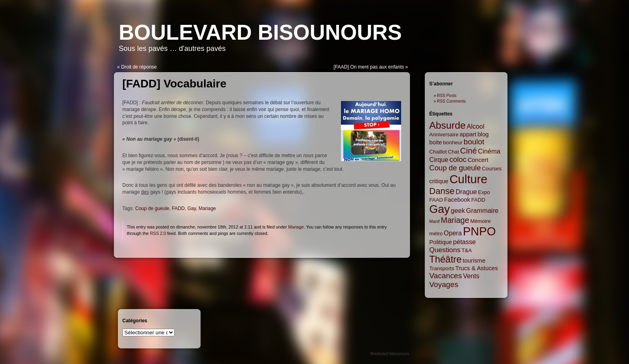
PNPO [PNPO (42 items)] (479, 231)
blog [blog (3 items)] (483, 134)
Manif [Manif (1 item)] (434, 221)
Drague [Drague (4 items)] (466, 192)
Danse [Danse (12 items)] (442, 191)
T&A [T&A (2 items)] (467, 250)
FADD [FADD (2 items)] (478, 200)
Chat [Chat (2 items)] (454, 152)
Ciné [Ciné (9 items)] (469, 151)
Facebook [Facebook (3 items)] (457, 200)
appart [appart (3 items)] (468, 134)
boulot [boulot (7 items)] (474, 142)
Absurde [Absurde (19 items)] (447, 125)
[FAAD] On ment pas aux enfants (369, 67)
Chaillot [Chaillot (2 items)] (438, 152)
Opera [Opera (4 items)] (453, 233)
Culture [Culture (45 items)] (468, 179)
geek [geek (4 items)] (458, 210)
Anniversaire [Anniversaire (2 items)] (444, 134)
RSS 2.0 (158, 233)
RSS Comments (451, 101)
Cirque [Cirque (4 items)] (439, 160)
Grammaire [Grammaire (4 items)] (482, 210)
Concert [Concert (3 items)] (478, 160)
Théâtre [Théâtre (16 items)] (445, 259)
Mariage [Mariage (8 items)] (455, 220)
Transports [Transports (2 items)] (442, 268)
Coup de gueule (152, 208)
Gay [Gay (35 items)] (439, 209)
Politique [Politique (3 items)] (441, 242)
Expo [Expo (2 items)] (484, 192)
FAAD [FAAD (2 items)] (436, 200)
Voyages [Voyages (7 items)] (444, 284)
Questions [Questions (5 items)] (445, 250)
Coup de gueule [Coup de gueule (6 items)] (455, 168)
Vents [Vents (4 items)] (471, 276)
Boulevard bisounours (260, 32)
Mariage (207, 208)
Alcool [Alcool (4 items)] (476, 126)
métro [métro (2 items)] (436, 234)
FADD (178, 208)
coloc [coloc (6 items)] (458, 160)
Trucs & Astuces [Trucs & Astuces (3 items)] (477, 268)
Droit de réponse (139, 67)
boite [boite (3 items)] (436, 142)
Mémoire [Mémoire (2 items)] (480, 221)
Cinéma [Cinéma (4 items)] (489, 151)
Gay (192, 208)
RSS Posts (446, 96)
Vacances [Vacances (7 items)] (446, 276)
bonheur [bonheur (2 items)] (453, 143)
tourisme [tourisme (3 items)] (474, 261)
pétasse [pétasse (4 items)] (464, 242)
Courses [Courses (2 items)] (492, 169)
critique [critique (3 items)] (439, 181)
